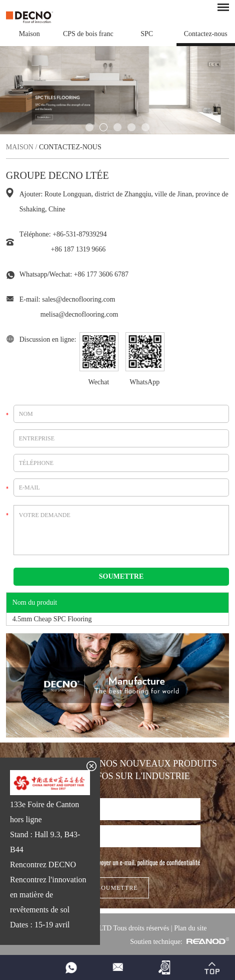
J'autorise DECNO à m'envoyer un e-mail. (118, 862)
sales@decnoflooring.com (78, 299)
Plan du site (190, 928)
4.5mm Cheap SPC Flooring (52, 619)
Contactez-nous (206, 34)
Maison (29, 34)
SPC (147, 34)
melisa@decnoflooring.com (79, 314)
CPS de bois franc (88, 34)
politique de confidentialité (169, 862)
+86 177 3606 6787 (101, 274)
